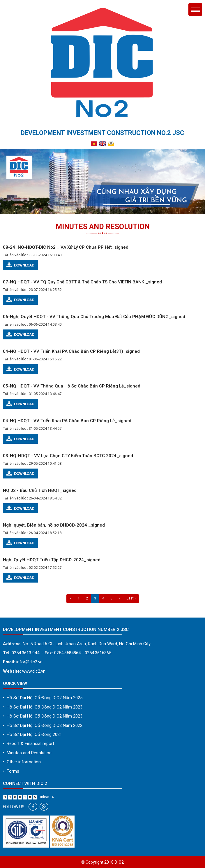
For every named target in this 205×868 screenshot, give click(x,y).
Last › (131, 598)
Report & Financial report (29, 744)
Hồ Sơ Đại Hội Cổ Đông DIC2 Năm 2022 (43, 725)
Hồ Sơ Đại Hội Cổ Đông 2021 (32, 734)
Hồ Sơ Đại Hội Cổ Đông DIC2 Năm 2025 (43, 698)
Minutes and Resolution (27, 753)
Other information (22, 762)
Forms (11, 771)
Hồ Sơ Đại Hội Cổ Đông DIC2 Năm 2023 (43, 707)
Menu (195, 9)
